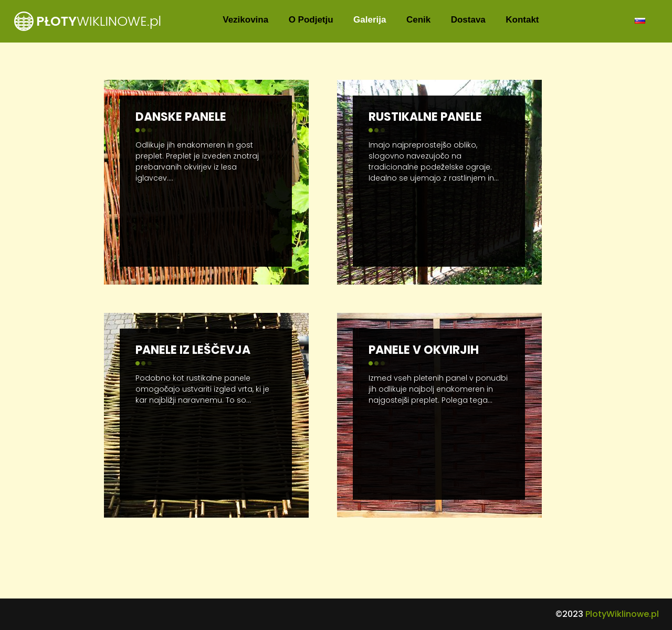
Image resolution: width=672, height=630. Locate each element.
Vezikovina (245, 20)
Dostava (468, 20)
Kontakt (522, 20)
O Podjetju (311, 20)
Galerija (370, 20)
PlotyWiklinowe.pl (622, 614)
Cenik (418, 20)
